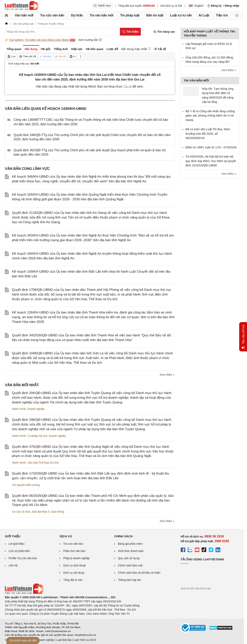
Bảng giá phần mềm (130, 544)
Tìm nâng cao (164, 32)
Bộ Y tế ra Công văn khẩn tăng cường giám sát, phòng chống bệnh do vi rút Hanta (210, 116)
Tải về (128, 86)
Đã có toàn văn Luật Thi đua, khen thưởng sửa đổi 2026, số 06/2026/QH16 (208, 133)
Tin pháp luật (130, 15)
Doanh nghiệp (36, 409)
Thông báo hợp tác (129, 580)
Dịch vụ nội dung (74, 573)
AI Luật (204, 15)
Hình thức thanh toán (131, 551)
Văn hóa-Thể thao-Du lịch (43, 463)
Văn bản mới (24, 15)
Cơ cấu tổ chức (21, 512)
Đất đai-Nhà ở (41, 512)
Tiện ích (222, 15)
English (196, 6)
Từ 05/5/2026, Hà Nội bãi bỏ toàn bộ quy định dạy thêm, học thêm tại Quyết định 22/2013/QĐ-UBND (211, 161)
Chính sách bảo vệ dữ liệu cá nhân (139, 573)
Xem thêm (167, 375)
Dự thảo (77, 15)
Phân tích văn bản (74, 551)
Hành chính (19, 409)
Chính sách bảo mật (130, 565)
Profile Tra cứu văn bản (23, 558)
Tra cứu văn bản (52, 15)
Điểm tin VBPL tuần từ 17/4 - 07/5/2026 (211, 147)
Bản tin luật (155, 15)
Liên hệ (13, 565)
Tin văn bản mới (102, 15)
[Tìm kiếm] (130, 32)
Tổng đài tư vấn (73, 580)
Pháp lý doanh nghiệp (77, 558)
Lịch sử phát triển (19, 551)
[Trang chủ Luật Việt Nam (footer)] (24, 593)
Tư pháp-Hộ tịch (37, 436)
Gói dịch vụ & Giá (171, 6)
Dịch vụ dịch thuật (74, 565)
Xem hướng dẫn (90, 40)
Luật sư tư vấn (181, 15)
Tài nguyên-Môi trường (26, 485)
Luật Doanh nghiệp (42, 640)
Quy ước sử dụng (129, 558)
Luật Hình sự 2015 (85, 640)
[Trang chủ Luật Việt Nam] (22, 6)
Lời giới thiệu (16, 544)
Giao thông (58, 512)
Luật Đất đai (64, 640)
